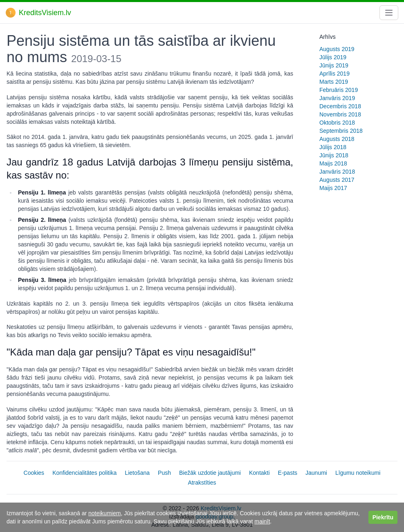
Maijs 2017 (333, 188)
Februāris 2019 (339, 90)
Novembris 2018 (340, 114)
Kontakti (259, 473)
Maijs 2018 (333, 163)
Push (164, 473)
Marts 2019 (334, 82)
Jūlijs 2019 (333, 57)
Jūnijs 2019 (334, 65)
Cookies (34, 473)
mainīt (262, 521)
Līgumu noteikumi (358, 473)
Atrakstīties (202, 483)
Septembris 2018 (341, 131)
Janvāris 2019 (337, 98)
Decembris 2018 (340, 106)
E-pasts (288, 473)
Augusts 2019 (337, 49)
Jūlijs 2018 (333, 147)
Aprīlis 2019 (334, 74)
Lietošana (137, 473)
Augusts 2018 (337, 139)
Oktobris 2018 (337, 123)
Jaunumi (316, 473)
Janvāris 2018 (337, 172)
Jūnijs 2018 (334, 155)
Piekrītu (383, 517)
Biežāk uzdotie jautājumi (210, 473)
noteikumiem (104, 513)
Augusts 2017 (337, 180)
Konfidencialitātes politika (84, 473)
